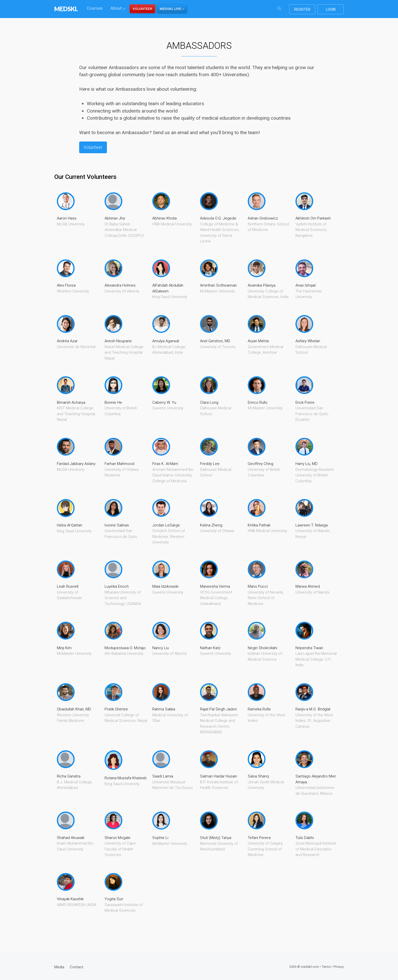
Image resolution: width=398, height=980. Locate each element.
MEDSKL (66, 9)
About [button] (118, 8)
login (331, 9)
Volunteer (93, 147)
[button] (172, 9)
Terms (326, 967)
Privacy (339, 967)
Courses (95, 8)
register (302, 9)
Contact (77, 967)
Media (59, 967)
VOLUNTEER (142, 9)
